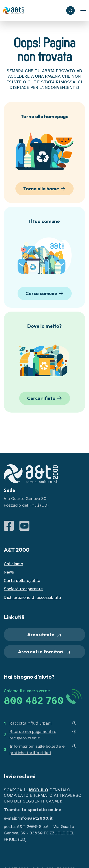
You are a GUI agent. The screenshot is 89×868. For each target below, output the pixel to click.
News (9, 572)
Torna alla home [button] (45, 189)
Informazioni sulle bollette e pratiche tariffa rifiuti (37, 749)
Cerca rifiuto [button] (45, 398)
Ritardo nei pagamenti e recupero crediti (33, 735)
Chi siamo (13, 564)
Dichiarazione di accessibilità (32, 597)
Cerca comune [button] (45, 293)
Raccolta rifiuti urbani (30, 723)
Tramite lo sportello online (33, 810)
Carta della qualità (22, 580)
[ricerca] (70, 10)
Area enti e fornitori (44, 652)
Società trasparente (23, 589)
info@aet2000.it (35, 818)
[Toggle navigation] (83, 10)
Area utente (45, 635)
